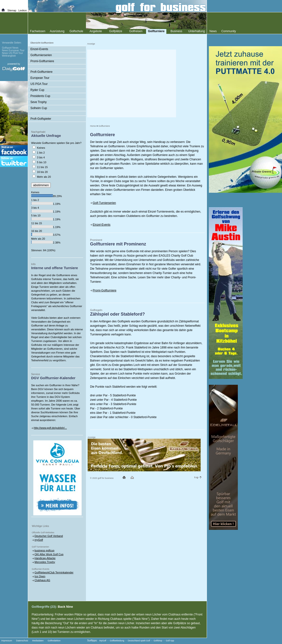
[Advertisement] (132, 83)
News (213, 31)
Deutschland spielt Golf (139, 641)
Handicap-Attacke (45, 558)
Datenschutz (22, 641)
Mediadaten (38, 641)
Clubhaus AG (42, 580)
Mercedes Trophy (45, 562)
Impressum (7, 641)
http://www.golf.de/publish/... (50, 428)
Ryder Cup (37, 90)
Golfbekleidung (117, 641)
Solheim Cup (39, 108)
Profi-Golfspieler (41, 119)
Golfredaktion (54, 641)
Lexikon (22, 11)
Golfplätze (116, 31)
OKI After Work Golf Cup (49, 554)
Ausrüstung (57, 31)
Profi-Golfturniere (41, 72)
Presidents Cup (40, 96)
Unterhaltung (197, 31)
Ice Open (40, 576)
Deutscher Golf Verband (49, 536)
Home (93, 126)
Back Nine (65, 607)
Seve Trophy (39, 102)
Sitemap (12, 11)
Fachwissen (38, 31)
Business (176, 31)
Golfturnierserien (41, 55)
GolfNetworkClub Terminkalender (54, 572)
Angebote (96, 31)
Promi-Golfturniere (105, 290)
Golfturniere (104, 126)
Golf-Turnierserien (104, 203)
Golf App (170, 641)
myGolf (39, 540)
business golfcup (44, 550)
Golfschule (76, 31)
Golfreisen (136, 31)
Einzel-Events (102, 225)
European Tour (40, 78)
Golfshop (158, 641)
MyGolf (103, 641)
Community (229, 31)
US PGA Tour (39, 84)
